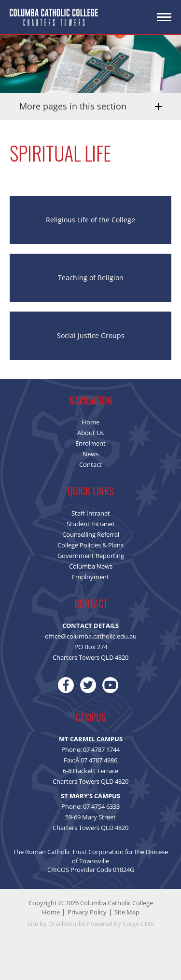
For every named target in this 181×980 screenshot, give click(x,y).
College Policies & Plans (90, 545)
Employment (90, 577)
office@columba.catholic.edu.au (91, 636)
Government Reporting (91, 556)
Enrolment (90, 443)
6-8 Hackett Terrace (90, 771)
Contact (90, 464)
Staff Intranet (91, 513)
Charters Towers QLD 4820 (90, 781)
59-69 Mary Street (90, 817)
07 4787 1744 (101, 749)
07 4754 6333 (101, 806)
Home (90, 422)
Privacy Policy (87, 912)
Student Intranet (91, 524)
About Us (90, 433)
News (90, 454)
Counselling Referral (91, 534)
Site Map (127, 912)
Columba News (91, 566)
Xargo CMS (138, 924)
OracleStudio (67, 924)
